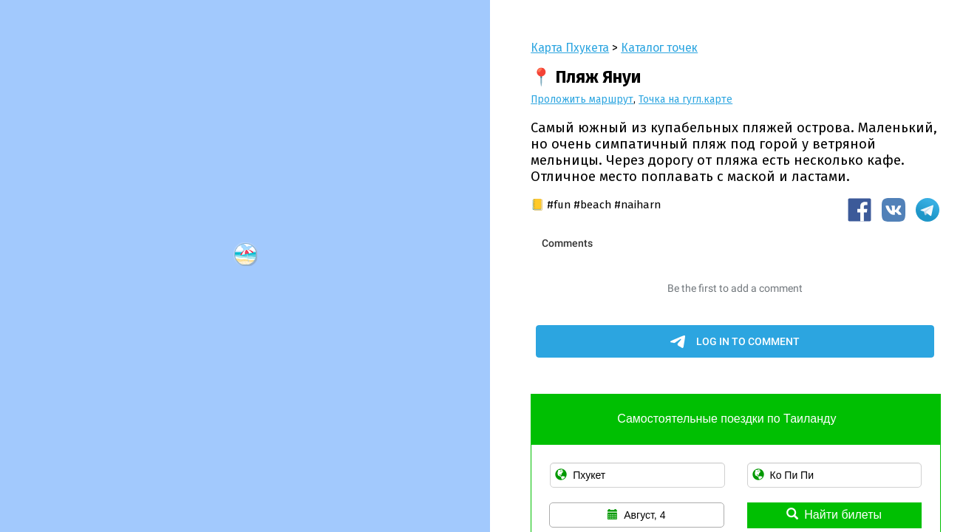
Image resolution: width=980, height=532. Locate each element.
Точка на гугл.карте (685, 99)
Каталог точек (659, 48)
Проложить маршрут (582, 99)
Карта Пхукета (570, 48)
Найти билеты (834, 515)
